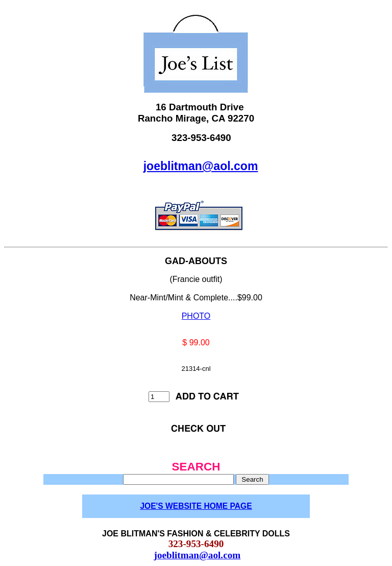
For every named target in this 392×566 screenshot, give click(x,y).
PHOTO (196, 316)
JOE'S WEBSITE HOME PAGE (196, 506)
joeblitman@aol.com (201, 166)
